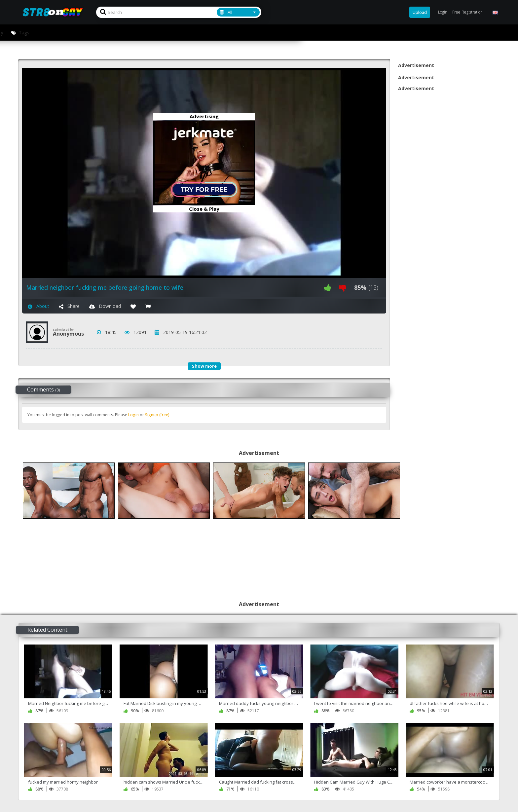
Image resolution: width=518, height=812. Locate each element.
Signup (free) (157, 415)
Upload (420, 12)
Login (133, 415)
